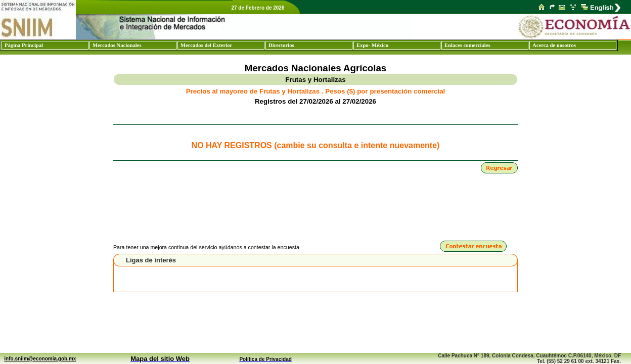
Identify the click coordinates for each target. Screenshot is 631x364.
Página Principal (24, 45)
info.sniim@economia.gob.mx (40, 359)
